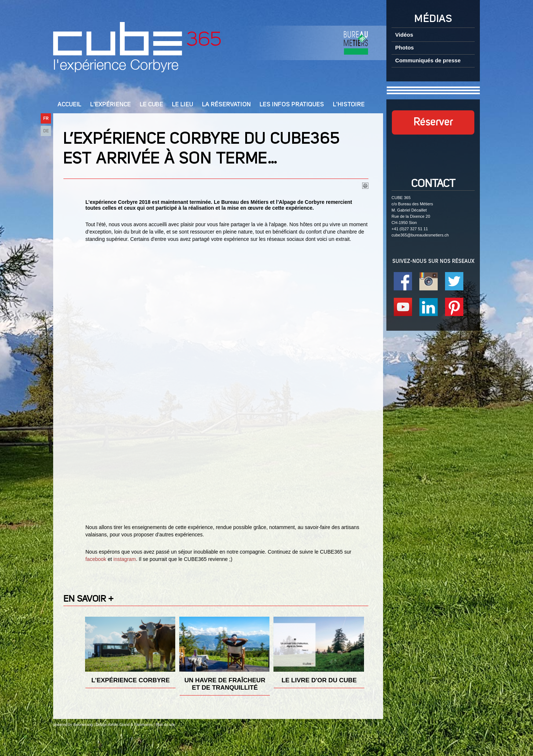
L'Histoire (349, 105)
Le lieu (183, 105)
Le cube (151, 105)
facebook (96, 559)
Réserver (433, 122)
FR (46, 119)
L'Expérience (111, 105)
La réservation (226, 105)
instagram (124, 559)
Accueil (69, 105)
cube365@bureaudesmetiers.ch (420, 235)
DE (46, 131)
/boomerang (83, 725)
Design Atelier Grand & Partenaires (124, 725)
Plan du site (165, 725)
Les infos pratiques (292, 105)
